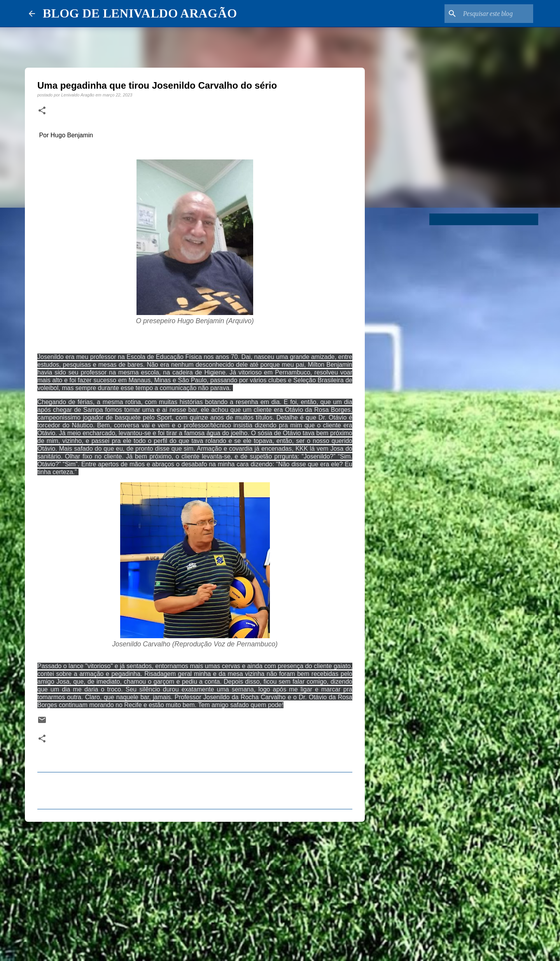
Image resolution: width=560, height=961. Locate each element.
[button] (42, 111)
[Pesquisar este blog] (492, 14)
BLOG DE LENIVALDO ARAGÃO (140, 13)
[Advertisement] (195, 888)
